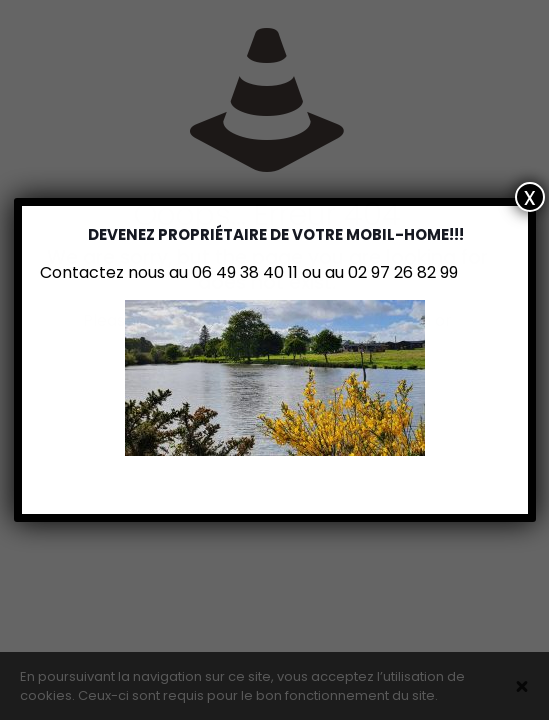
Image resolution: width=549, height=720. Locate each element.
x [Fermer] (530, 197)
